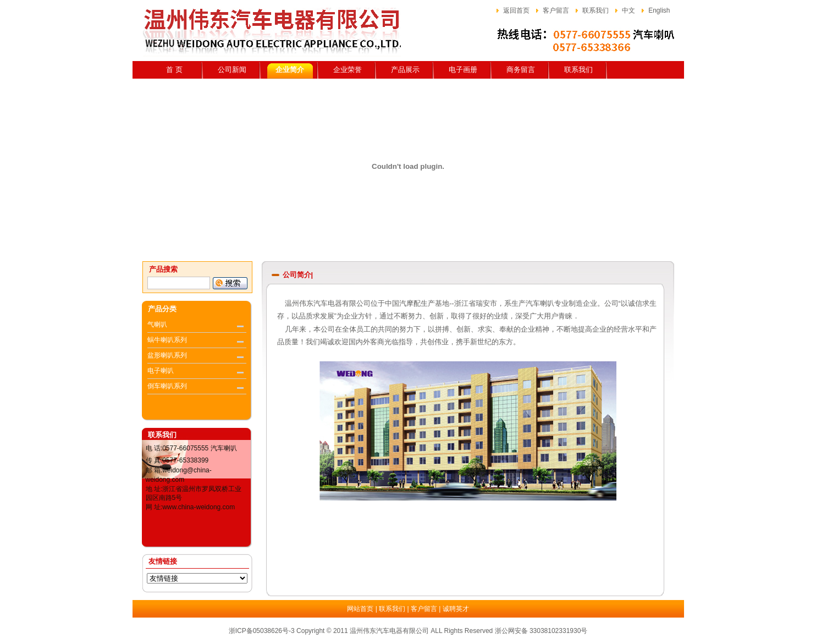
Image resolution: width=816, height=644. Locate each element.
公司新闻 (232, 70)
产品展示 (405, 70)
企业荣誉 (348, 70)
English (659, 10)
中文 (628, 10)
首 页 (174, 70)
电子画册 (463, 70)
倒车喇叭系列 (167, 386)
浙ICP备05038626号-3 (262, 631)
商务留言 (521, 70)
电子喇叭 (161, 371)
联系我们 (596, 10)
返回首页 (516, 10)
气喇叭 (157, 324)
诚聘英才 (456, 609)
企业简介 (290, 70)
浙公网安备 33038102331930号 (541, 631)
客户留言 (556, 10)
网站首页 (360, 609)
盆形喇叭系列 (167, 355)
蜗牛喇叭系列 (167, 340)
